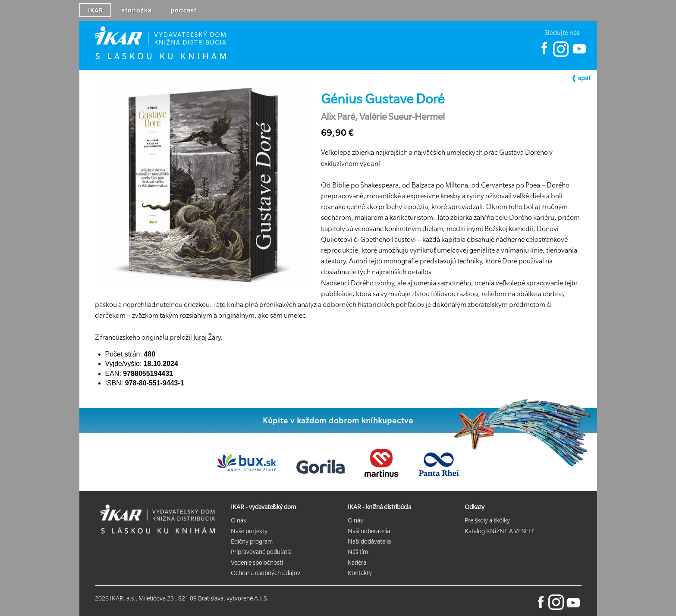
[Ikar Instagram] (561, 55)
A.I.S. (261, 598)
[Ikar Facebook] (544, 55)
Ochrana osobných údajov (266, 573)
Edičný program (252, 541)
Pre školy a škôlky (487, 520)
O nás (238, 520)
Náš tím (358, 552)
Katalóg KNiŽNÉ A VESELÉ (500, 531)
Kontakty (360, 573)
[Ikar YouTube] (579, 55)
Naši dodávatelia (369, 541)
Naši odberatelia (369, 531)
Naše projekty (249, 531)
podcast (184, 10)
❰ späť (581, 78)
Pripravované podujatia (261, 552)
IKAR (96, 10)
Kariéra (357, 563)
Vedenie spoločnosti (257, 563)
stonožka (137, 10)
